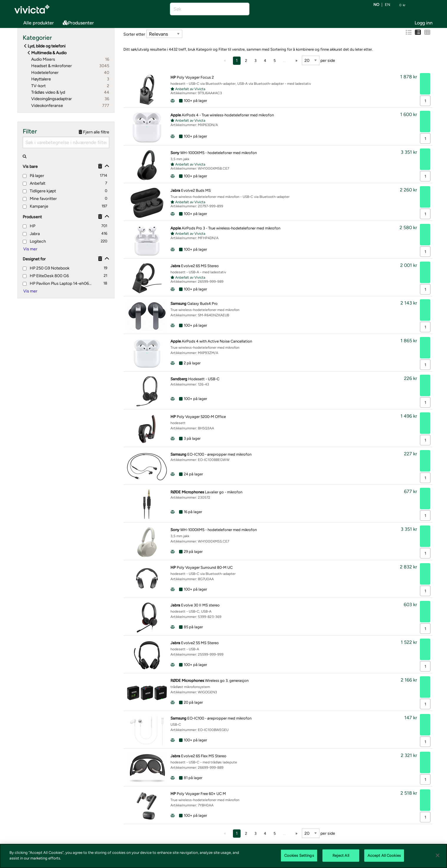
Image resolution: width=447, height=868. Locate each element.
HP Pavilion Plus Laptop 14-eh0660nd (58, 283)
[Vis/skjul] (107, 166)
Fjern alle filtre (94, 132)
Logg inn (424, 23)
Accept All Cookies (384, 855)
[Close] (438, 855)
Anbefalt (34, 183)
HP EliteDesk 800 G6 (46, 276)
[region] (224, 856)
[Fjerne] (100, 166)
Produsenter (78, 23)
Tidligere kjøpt (39, 191)
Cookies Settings (299, 855)
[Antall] (425, 101)
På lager (33, 176)
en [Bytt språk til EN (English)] (388, 5)
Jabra (31, 234)
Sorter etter (134, 34)
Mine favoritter (40, 199)
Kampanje (35, 206)
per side (318, 60)
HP (29, 226)
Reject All (341, 855)
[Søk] (205, 9)
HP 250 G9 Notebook (46, 268)
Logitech (34, 241)
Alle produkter (34, 22)
